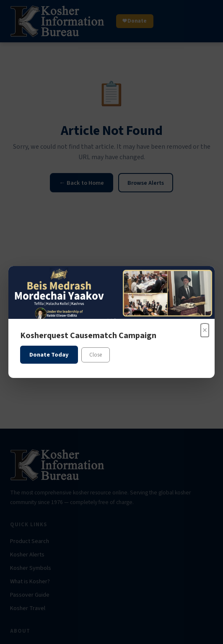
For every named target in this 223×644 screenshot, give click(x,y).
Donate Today (49, 355)
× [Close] (205, 330)
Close (96, 355)
